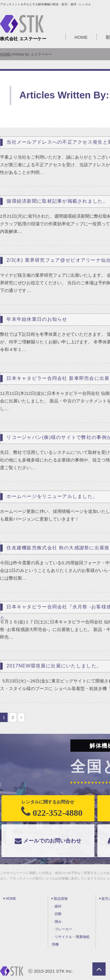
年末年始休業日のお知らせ (37, 319)
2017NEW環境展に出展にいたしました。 (54, 666)
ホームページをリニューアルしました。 (52, 496)
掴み (58, 922)
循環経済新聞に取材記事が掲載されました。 (57, 201)
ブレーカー (63, 929)
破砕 (58, 906)
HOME (81, 37)
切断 (58, 914)
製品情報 (60, 899)
